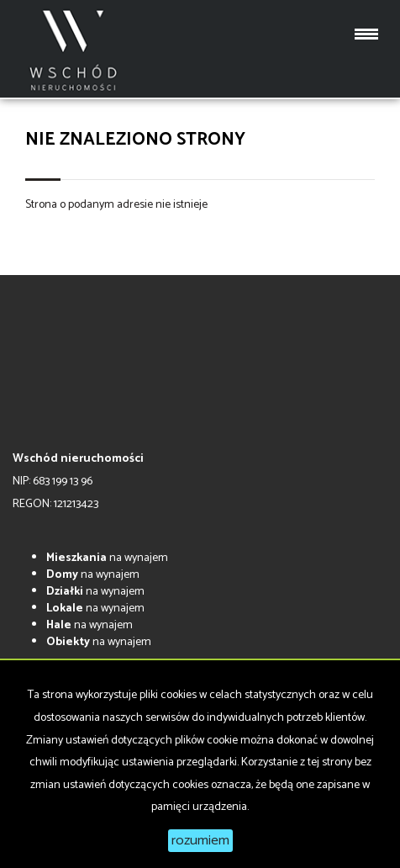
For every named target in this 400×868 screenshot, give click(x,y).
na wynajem (107, 558)
